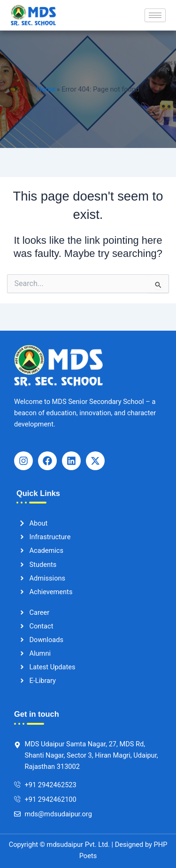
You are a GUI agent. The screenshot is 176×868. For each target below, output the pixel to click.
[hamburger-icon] (155, 15)
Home (46, 89)
